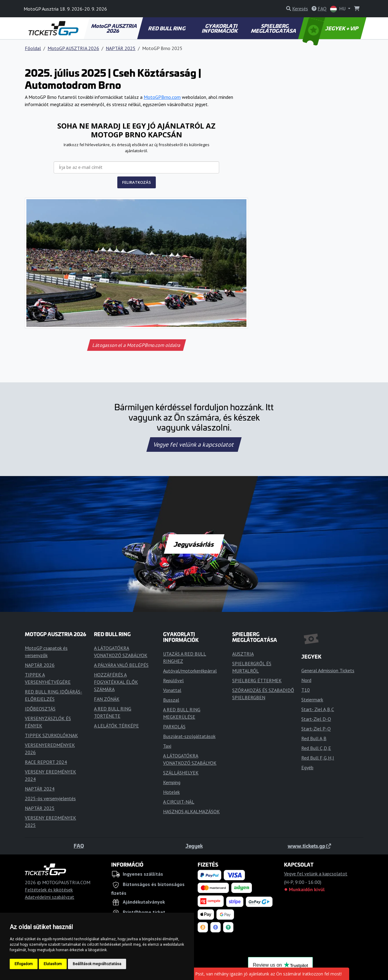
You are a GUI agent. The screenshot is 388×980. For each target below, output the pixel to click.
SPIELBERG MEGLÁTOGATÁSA (274, 28)
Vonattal (172, 690)
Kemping (172, 782)
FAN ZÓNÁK (107, 699)
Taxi (167, 746)
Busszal (171, 700)
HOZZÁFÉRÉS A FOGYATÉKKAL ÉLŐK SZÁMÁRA (116, 682)
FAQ (79, 846)
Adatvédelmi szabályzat (50, 897)
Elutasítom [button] (53, 964)
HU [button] (338, 9)
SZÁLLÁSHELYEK (181, 773)
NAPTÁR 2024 (40, 789)
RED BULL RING (167, 28)
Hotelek (171, 792)
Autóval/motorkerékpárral (190, 671)
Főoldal (33, 48)
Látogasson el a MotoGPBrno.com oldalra (136, 345)
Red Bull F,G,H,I (318, 758)
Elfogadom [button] (24, 964)
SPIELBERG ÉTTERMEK (257, 680)
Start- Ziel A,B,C (318, 709)
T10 (306, 690)
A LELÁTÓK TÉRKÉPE (116, 726)
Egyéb (307, 767)
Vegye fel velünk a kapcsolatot (194, 445)
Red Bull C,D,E (316, 748)
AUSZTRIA (243, 654)
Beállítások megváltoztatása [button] (97, 964)
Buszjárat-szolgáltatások (189, 736)
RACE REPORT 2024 (46, 762)
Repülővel (173, 680)
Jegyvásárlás (194, 544)
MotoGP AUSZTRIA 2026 (114, 28)
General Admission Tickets (328, 670)
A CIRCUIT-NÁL (179, 802)
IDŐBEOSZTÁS (40, 709)
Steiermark (312, 700)
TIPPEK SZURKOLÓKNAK (51, 735)
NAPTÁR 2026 (40, 665)
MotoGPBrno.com (162, 97)
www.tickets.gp (309, 846)
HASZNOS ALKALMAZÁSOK (191, 811)
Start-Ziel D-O (316, 719)
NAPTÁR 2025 (121, 48)
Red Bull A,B (314, 738)
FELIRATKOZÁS (137, 182)
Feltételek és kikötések (49, 890)
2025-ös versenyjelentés (50, 798)
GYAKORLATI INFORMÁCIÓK (220, 28)
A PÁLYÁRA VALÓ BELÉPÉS (121, 665)
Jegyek (194, 846)
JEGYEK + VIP (331, 28)
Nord (306, 680)
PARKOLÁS (174, 727)
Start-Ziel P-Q (316, 729)
